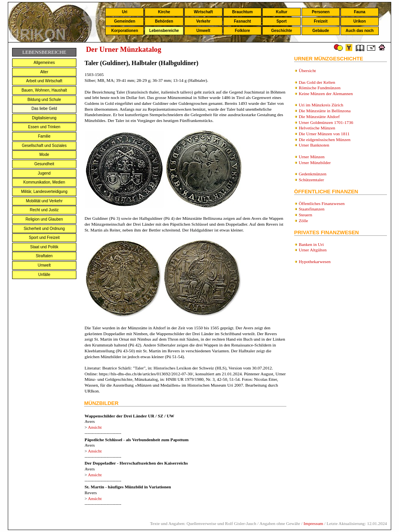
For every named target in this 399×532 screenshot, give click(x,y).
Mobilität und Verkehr (44, 201)
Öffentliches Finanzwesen (322, 203)
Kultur (282, 12)
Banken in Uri (311, 244)
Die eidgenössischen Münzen (325, 140)
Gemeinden (125, 21)
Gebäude (321, 31)
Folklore (243, 31)
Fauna (359, 12)
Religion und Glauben (44, 219)
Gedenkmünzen (313, 174)
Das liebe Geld (44, 109)
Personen (321, 12)
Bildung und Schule (44, 100)
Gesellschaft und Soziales (44, 146)
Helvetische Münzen (317, 128)
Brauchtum (243, 12)
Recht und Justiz (44, 210)
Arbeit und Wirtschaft (44, 81)
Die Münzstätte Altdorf (319, 117)
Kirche (164, 12)
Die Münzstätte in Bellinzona (325, 111)
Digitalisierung (44, 118)
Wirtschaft (203, 12)
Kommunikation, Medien (44, 182)
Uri (125, 12)
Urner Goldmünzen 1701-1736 (326, 122)
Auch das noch (360, 31)
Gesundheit (44, 164)
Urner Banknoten (314, 145)
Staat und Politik (44, 247)
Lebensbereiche (164, 31)
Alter (44, 72)
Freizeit (320, 21)
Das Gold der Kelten (317, 82)
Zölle (304, 221)
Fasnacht (242, 21)
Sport (282, 21)
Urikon (360, 21)
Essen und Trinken (44, 127)
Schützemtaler (312, 180)
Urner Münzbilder (315, 163)
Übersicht (307, 71)
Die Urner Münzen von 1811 (324, 134)
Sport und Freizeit (44, 238)
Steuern (306, 215)
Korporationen (124, 31)
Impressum (313, 523)
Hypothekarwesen (315, 262)
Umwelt (203, 31)
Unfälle (44, 275)
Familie (44, 136)
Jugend (44, 173)
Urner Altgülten (313, 250)
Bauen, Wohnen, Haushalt (44, 90)
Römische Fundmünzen (320, 88)
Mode (44, 155)
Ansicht (95, 427)
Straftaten (44, 256)
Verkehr (203, 21)
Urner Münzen (312, 157)
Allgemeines (44, 63)
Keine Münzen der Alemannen (326, 94)
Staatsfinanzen (312, 209)
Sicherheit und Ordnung (44, 229)
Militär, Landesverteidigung (44, 192)
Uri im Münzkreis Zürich (321, 105)
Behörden (164, 21)
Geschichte (282, 31)
